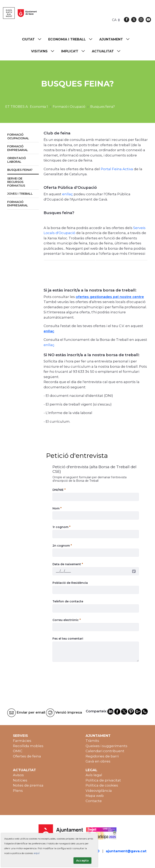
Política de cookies (102, 785)
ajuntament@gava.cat (126, 851)
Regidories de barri (102, 756)
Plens (18, 791)
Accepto (82, 861)
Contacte (94, 801)
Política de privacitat (103, 780)
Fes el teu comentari (68, 639)
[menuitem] (34, 39)
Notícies (20, 780)
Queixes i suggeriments (106, 746)
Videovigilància (99, 791)
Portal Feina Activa (117, 169)
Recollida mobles (28, 746)
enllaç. (49, 345)
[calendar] (134, 571)
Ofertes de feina (27, 756)
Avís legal (94, 775)
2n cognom (62, 546)
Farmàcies (22, 741)
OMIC (18, 751)
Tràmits (92, 741)
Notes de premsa (28, 785)
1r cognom (61, 527)
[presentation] (83, 675)
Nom (57, 508)
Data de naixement (68, 564)
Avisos (18, 775)
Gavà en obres (98, 761)
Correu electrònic (67, 620)
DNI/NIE (59, 490)
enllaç (68, 194)
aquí (37, 853)
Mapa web (95, 796)
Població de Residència (70, 583)
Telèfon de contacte (68, 601)
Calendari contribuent (105, 751)
